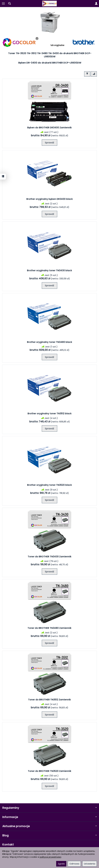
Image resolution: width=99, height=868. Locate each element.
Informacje (49, 817)
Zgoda (61, 864)
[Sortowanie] (94, 74)
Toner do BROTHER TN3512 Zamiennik (49, 700)
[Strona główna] (50, 4)
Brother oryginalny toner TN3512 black (50, 413)
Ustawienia (90, 864)
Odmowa (74, 864)
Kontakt (8, 845)
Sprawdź (49, 143)
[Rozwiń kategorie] (3, 4)
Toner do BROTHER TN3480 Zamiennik (49, 628)
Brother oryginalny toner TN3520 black (49, 485)
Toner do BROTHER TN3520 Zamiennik (50, 771)
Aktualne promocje (49, 826)
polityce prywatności (50, 857)
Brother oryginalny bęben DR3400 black (50, 199)
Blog (49, 835)
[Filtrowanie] (87, 74)
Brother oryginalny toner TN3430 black (49, 270)
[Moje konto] (96, 4)
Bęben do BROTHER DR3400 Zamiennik (49, 128)
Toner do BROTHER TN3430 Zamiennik (50, 557)
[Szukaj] (10, 4)
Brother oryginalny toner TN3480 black (50, 342)
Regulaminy (49, 808)
